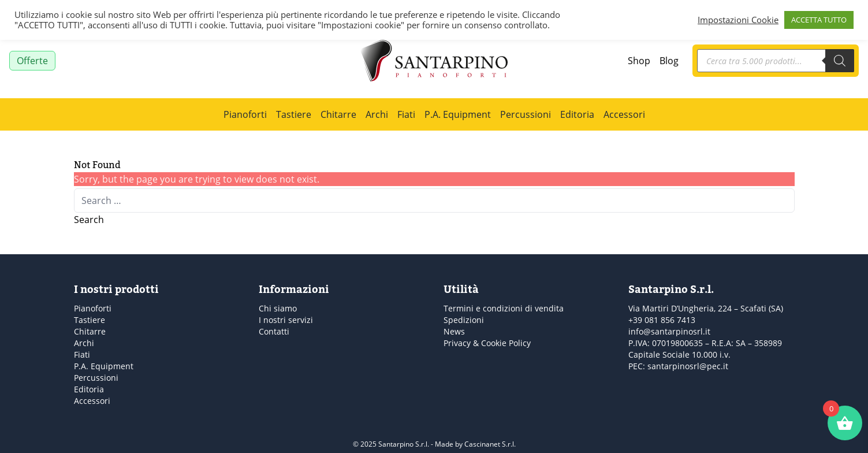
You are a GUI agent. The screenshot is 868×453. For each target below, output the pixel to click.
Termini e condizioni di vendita (504, 308)
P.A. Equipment (458, 114)
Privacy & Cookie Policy (487, 343)
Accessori (624, 114)
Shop (639, 60)
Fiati (406, 114)
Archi (377, 114)
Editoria (577, 114)
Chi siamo (278, 308)
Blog (669, 60)
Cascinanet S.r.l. (490, 444)
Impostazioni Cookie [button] (738, 20)
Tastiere (294, 114)
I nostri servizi (286, 320)
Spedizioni (464, 320)
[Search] (840, 61)
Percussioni (526, 114)
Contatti (274, 331)
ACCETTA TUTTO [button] (819, 20)
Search (89, 219)
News (454, 331)
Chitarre (338, 114)
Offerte (32, 60)
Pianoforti (245, 114)
